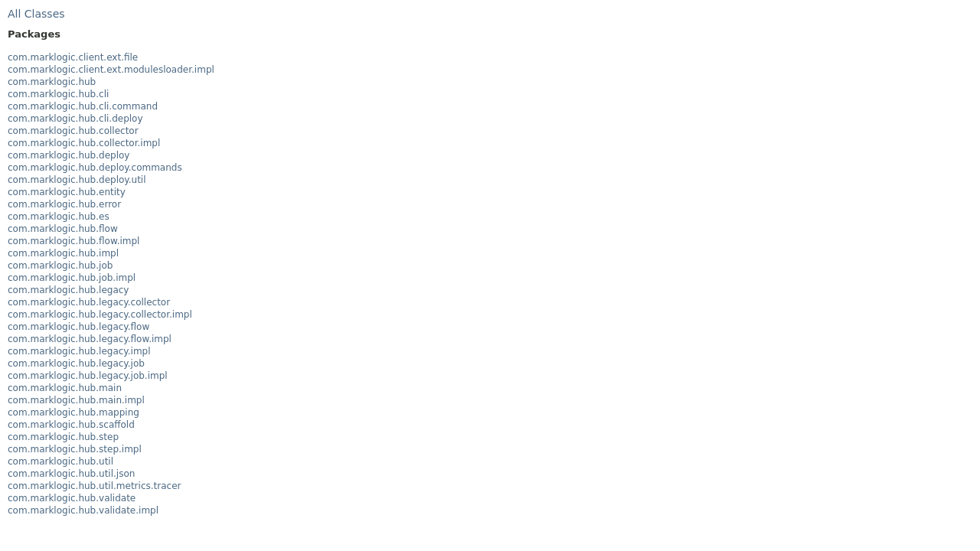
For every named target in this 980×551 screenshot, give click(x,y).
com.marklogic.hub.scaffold (71, 425)
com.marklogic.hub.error (64, 204)
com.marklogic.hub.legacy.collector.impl (100, 315)
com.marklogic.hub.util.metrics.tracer (94, 486)
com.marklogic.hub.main (65, 388)
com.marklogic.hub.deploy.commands (95, 168)
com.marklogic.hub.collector (73, 131)
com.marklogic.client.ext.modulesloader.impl (111, 70)
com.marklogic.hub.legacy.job (76, 364)
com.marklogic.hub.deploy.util (77, 180)
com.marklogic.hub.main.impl (76, 400)
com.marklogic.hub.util (60, 461)
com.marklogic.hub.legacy (68, 290)
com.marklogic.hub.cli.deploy (75, 119)
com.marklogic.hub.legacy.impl (79, 351)
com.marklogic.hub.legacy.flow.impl (90, 339)
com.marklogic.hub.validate (72, 498)
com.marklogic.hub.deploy (69, 155)
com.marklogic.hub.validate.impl (83, 510)
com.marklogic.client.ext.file (73, 57)
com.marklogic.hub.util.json (71, 474)
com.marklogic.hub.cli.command (83, 106)
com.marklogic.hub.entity (67, 192)
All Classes (36, 14)
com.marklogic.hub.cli (58, 94)
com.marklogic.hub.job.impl (72, 278)
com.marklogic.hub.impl (63, 253)
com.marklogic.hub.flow (63, 229)
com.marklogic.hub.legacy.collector (89, 302)
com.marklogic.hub (52, 82)
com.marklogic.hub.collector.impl (84, 143)
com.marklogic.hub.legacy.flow (78, 327)
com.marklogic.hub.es (59, 217)
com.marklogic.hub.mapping (73, 412)
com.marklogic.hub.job (60, 266)
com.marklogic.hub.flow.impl (73, 241)
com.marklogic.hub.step (63, 437)
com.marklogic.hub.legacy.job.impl (88, 376)
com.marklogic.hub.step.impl (75, 449)
